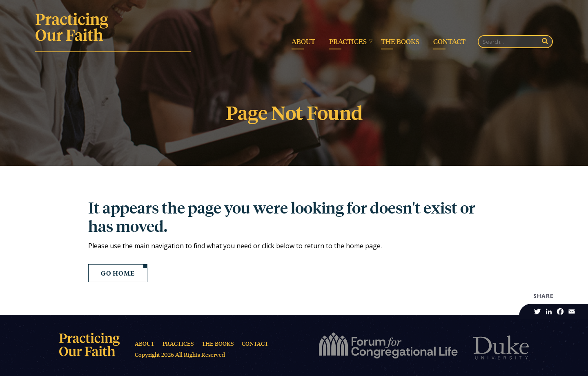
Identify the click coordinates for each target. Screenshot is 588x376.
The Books (400, 41)
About (303, 41)
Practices (348, 41)
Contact (449, 41)
